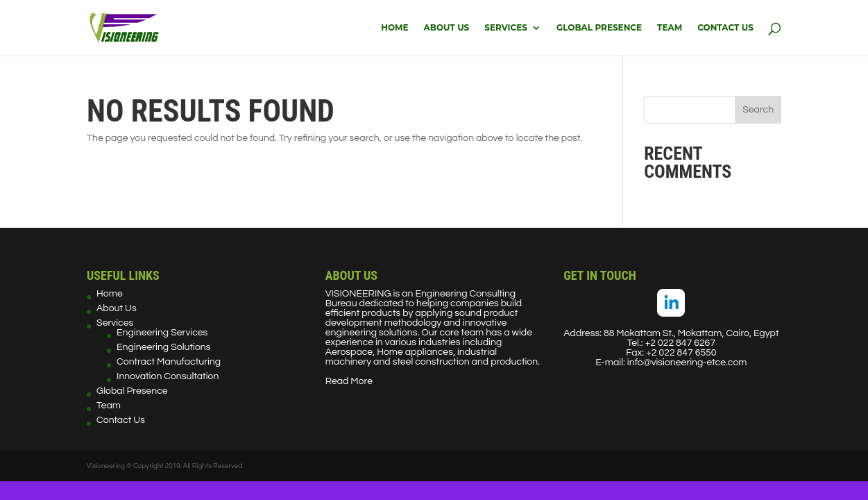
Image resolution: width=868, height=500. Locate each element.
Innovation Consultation (168, 376)
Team (670, 28)
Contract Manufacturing (169, 362)
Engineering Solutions (163, 347)
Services (506, 28)
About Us (447, 28)
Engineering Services (162, 333)
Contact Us (725, 28)
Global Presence (599, 28)
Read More (349, 381)
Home (394, 28)
